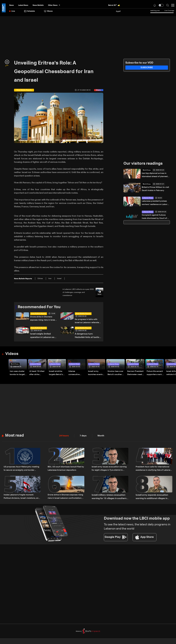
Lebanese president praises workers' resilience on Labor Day (156, 204)
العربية (118, 11)
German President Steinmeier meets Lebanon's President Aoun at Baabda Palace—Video (135, 374)
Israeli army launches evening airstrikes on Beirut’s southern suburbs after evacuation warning (95, 374)
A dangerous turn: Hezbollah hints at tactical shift (88, 336)
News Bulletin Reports (39, 314)
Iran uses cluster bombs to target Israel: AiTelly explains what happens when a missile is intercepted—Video (18, 374)
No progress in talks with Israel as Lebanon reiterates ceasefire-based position (87, 322)
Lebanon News (148, 198)
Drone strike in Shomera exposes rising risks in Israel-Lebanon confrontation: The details (43, 319)
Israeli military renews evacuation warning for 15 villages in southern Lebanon (109, 498)
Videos (12, 354)
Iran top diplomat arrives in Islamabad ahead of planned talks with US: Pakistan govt (155, 176)
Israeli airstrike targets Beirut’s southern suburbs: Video (57, 374)
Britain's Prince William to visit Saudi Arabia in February (154, 190)
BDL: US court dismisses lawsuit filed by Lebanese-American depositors (64, 469)
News (12, 5)
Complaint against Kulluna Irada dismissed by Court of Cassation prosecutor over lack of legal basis (156, 218)
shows (48, 11)
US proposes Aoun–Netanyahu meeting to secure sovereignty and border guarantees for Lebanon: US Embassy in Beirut (21, 469)
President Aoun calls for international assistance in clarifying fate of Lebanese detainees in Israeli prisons (154, 469)
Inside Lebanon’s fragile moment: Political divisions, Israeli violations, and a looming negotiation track (21, 498)
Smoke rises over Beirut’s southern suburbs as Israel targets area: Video (114, 374)
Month (101, 436)
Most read (14, 436)
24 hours (64, 436)
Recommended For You (39, 307)
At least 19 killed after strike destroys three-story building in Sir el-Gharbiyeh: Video (38, 374)
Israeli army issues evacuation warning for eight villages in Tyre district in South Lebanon (108, 469)
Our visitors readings (143, 164)
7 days (83, 436)
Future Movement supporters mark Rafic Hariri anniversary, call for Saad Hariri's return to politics (155, 374)
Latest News (23, 5)
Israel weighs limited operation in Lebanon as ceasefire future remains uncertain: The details (43, 336)
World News (147, 170)
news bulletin (38, 5)
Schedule (30, 11)
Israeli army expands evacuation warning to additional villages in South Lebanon (152, 498)
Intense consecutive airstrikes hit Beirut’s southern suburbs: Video (76, 374)
